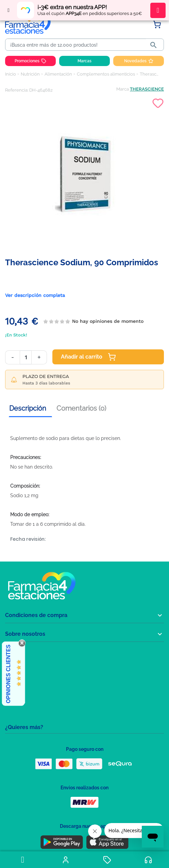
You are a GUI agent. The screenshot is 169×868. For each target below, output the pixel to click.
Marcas (84, 61)
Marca (123, 89)
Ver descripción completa (35, 295)
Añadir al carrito (88, 357)
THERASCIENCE (147, 89)
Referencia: (17, 90)
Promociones (30, 61)
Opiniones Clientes (8, 674)
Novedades (139, 61)
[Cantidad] (26, 357)
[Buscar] (77, 45)
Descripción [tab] (28, 408)
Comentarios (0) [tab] (81, 408)
